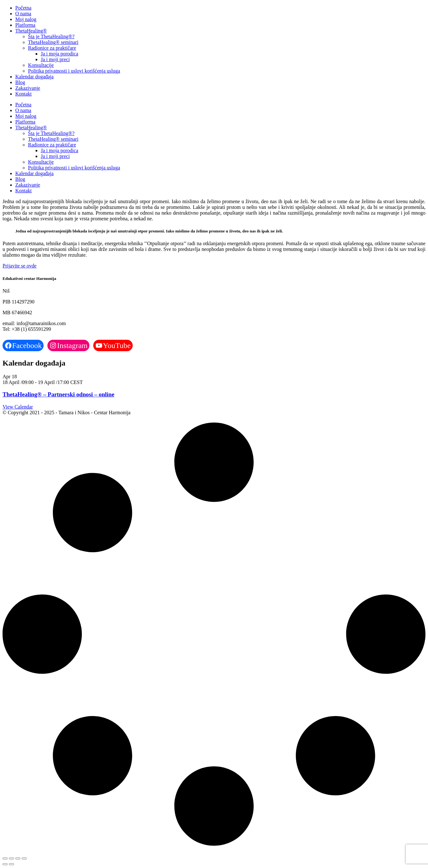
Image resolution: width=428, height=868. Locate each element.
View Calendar (18, 407)
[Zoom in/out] (5, 858)
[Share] (18, 858)
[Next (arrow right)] (11, 864)
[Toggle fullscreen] (11, 858)
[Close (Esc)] (24, 858)
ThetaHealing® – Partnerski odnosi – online (58, 394)
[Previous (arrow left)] (5, 864)
